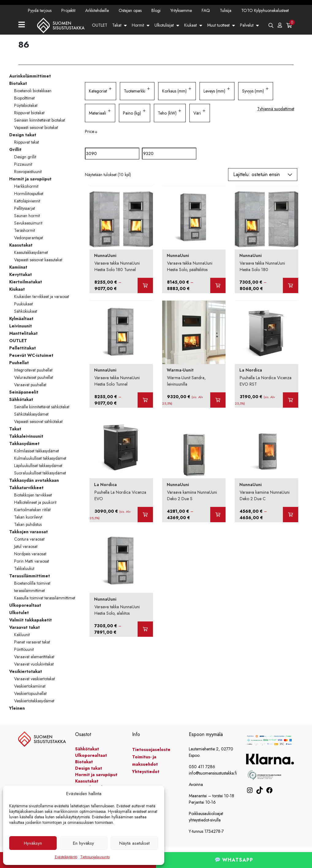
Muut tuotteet (218, 25)
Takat (117, 25)
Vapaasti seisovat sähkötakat (38, 421)
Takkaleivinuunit (26, 436)
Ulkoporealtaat (25, 605)
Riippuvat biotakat (29, 113)
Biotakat (18, 83)
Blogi (156, 10)
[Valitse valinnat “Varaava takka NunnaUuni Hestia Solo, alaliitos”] (145, 629)
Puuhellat (19, 363)
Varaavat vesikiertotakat (34, 679)
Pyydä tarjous (40, 10)
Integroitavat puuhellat (33, 370)
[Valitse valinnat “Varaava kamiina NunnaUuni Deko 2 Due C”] (291, 515)
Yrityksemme (181, 10)
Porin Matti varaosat (32, 561)
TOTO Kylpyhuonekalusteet (265, 10)
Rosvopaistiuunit (28, 172)
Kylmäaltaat (21, 319)
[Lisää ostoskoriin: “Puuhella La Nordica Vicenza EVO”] (145, 515)
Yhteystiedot (126, 43)
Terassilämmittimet (30, 576)
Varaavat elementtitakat (34, 657)
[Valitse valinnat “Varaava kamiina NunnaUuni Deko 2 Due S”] (218, 515)
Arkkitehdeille (97, 10)
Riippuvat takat (27, 142)
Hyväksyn (33, 843)
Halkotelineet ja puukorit (35, 502)
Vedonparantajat (29, 238)
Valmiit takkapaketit (30, 620)
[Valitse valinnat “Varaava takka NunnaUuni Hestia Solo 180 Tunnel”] (145, 285)
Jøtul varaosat (26, 546)
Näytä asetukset (134, 843)
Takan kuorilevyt (28, 517)
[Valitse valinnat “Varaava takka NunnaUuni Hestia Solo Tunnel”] (145, 400)
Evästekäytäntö (66, 857)
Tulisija (226, 10)
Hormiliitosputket (29, 194)
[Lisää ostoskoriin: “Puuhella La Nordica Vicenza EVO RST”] (291, 400)
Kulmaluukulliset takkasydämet (40, 458)
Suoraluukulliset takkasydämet (40, 473)
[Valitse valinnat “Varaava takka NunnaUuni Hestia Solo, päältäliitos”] (218, 285)
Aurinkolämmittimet (30, 76)
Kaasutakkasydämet (31, 252)
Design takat (23, 135)
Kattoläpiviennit (27, 201)
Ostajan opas (130, 10)
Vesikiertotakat (26, 671)
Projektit (68, 10)
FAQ (206, 10)
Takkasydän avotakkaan (34, 480)
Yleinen (17, 708)
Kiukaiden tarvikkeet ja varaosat (42, 296)
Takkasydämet (24, 443)
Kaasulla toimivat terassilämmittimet (45, 598)
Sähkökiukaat (26, 311)
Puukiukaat (23, 304)
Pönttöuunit (24, 649)
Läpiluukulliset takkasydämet (38, 466)
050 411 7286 (202, 767)
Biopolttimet (24, 98)
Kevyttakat (21, 274)
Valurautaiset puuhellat (34, 377)
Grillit (15, 149)
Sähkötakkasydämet (31, 414)
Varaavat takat (25, 627)
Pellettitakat (23, 348)
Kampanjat (101, 43)
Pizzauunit (23, 164)
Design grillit (25, 157)
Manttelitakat (23, 333)
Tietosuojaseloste (151, 749)
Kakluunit (22, 635)
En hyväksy (84, 843)
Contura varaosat (29, 539)
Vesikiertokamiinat (30, 686)
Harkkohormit (26, 186)
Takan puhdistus (28, 524)
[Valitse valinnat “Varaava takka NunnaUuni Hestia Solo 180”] (291, 285)
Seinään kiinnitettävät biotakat (40, 120)
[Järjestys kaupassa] (263, 175)
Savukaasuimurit (28, 223)
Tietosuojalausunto (95, 857)
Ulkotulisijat (164, 25)
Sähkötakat (21, 399)
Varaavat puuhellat (30, 385)
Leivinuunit (21, 326)
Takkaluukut (24, 568)
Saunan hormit (27, 216)
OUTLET (100, 25)
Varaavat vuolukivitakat (34, 664)
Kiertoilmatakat (26, 282)
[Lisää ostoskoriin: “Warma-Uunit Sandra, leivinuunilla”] (218, 400)
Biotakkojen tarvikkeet (33, 495)
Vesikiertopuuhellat (30, 693)
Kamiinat (18, 267)
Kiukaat (190, 25)
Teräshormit (25, 230)
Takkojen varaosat (29, 532)
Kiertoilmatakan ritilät (32, 510)
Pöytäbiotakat (26, 105)
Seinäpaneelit (24, 392)
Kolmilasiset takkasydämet (36, 451)
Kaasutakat (21, 245)
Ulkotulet (19, 613)
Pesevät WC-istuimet (31, 355)
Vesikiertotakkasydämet (34, 701)
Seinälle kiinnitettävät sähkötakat (42, 407)
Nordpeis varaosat (30, 554)
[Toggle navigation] (24, 25)
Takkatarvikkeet (26, 488)
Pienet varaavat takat (32, 642)
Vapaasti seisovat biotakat (36, 127)
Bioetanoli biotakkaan (33, 91)
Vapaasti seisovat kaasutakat (38, 260)
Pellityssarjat (25, 208)
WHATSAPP (234, 860)
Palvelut (247, 25)
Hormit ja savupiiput (30, 179)
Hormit (138, 25)
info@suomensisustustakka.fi (213, 773)
